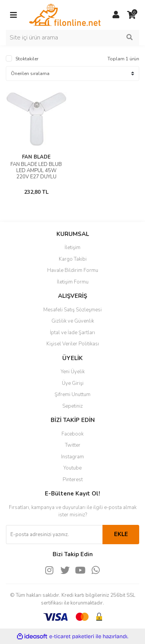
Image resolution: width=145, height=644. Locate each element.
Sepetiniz (72, 406)
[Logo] (65, 14)
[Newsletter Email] (54, 535)
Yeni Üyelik (73, 372)
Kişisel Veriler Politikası (73, 344)
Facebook (72, 434)
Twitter (73, 445)
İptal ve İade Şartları (72, 333)
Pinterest (73, 480)
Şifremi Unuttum (72, 395)
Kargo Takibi (73, 259)
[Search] (72, 38)
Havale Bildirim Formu (73, 270)
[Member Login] (116, 15)
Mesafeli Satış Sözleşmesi (72, 310)
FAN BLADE (36, 157)
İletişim (72, 248)
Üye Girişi (73, 383)
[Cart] (131, 15)
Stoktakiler (27, 59)
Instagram (72, 457)
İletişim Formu (73, 282)
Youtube (72, 468)
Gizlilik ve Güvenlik (73, 321)
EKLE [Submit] (121, 534)
